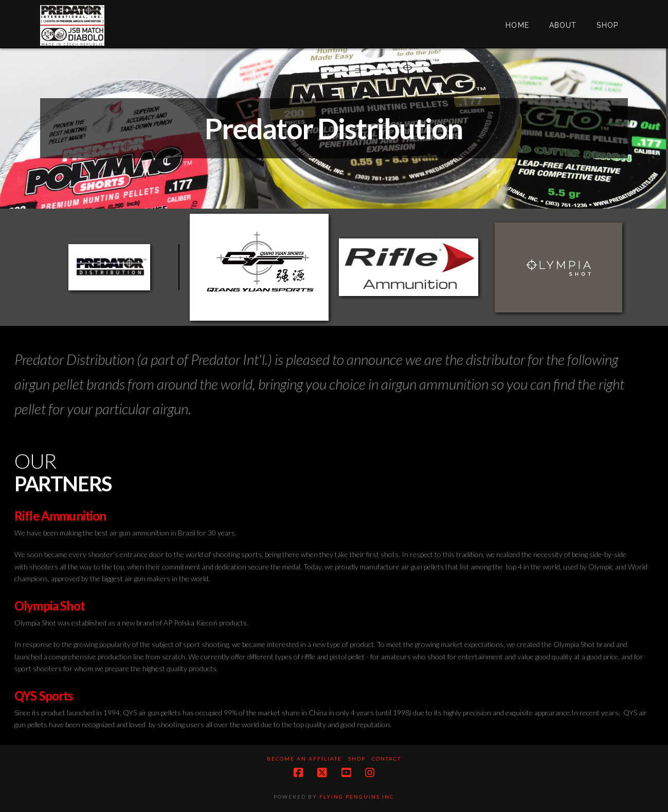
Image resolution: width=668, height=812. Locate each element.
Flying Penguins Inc (357, 797)
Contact (386, 759)
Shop (357, 759)
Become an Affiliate (304, 759)
